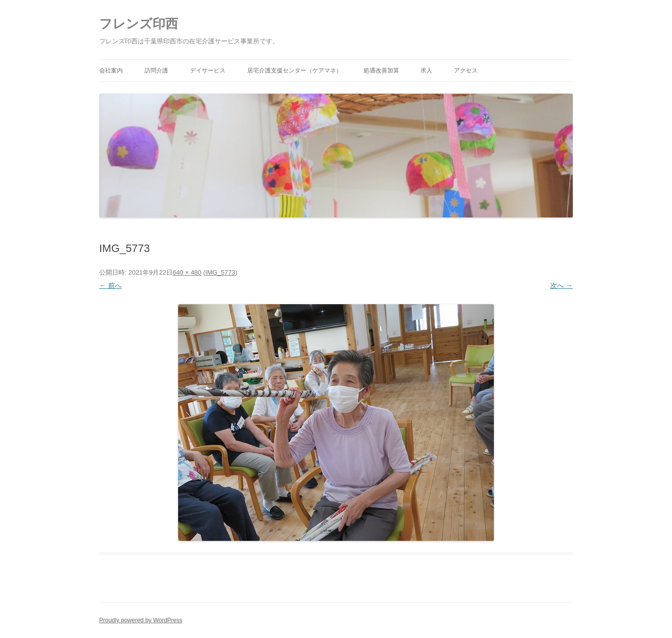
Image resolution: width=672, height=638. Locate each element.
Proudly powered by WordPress (141, 620)
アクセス (466, 71)
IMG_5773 (220, 272)
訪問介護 (156, 71)
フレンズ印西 (139, 24)
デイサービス (208, 71)
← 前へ (111, 285)
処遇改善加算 (381, 71)
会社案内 (111, 71)
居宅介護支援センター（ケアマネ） (295, 71)
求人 (426, 71)
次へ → (561, 285)
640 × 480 (187, 272)
